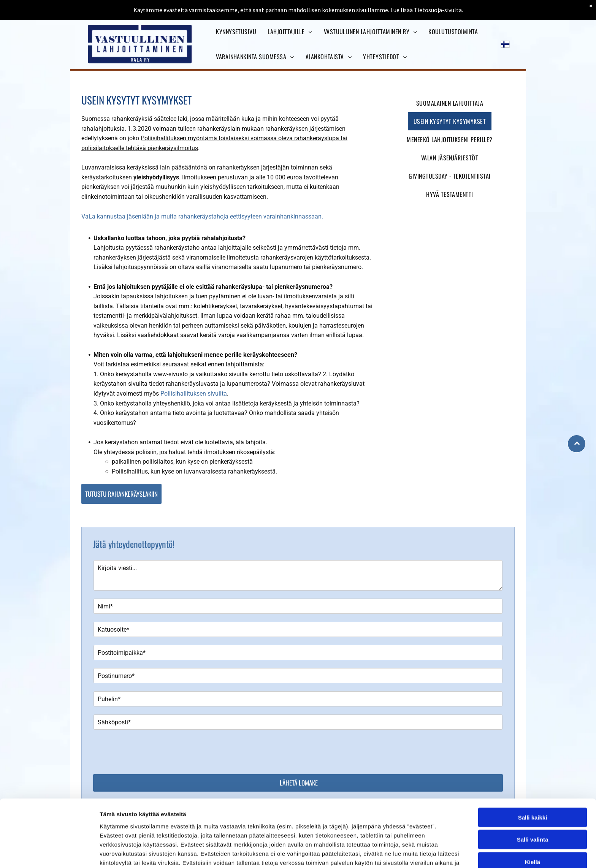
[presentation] (151, 751)
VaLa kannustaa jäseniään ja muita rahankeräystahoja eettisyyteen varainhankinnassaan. (202, 216)
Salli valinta (533, 832)
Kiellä (533, 854)
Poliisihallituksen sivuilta (194, 394)
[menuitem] (236, 32)
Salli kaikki (533, 809)
